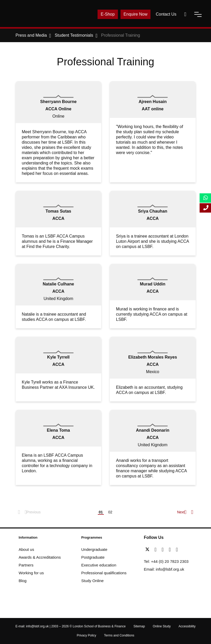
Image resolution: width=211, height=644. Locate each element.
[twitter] (149, 550)
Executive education (99, 565)
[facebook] (157, 550)
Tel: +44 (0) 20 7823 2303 (166, 561)
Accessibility (187, 626)
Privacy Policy (86, 635)
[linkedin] (164, 550)
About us (26, 549)
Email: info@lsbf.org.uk (164, 569)
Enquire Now (136, 14)
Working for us (31, 573)
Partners (26, 565)
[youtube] (171, 550)
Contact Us (166, 14)
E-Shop (108, 14)
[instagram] (177, 550)
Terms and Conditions (119, 635)
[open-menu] (198, 14)
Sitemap (139, 626)
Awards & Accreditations (40, 557)
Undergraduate (94, 549)
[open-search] (185, 14)
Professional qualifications (104, 573)
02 (110, 512)
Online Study (162, 626)
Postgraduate (93, 557)
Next (182, 512)
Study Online (93, 581)
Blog (23, 581)
